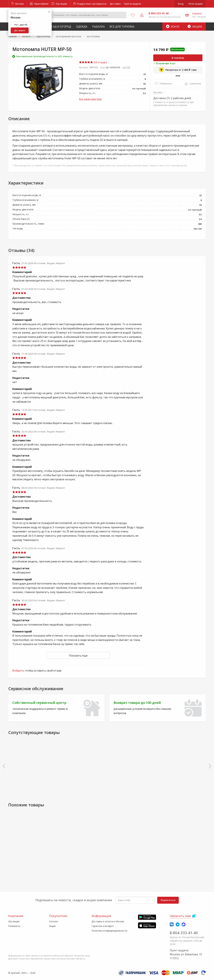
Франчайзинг (39, 4)
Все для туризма (122, 27)
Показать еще (78, 656)
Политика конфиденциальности (109, 931)
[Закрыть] (49, 12)
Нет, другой (21, 25)
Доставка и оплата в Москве (108, 921)
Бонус (173, 27)
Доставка (115, 4)
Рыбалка (98, 27)
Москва (18, 4)
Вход (181, 4)
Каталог (54, 921)
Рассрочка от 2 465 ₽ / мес (178, 70)
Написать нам (180, 916)
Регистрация (195, 4)
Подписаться (168, 900)
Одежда (82, 27)
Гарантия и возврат (103, 926)
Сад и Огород (61, 27)
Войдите (18, 671)
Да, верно (20, 30)
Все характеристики (90, 99)
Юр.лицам (59, 4)
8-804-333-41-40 (184, 933)
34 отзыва (93, 62)
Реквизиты (14, 926)
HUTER (126, 67)
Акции (195, 27)
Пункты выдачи (132, 4)
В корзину (178, 58)
